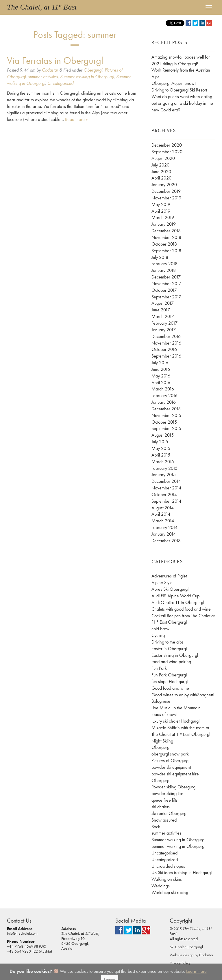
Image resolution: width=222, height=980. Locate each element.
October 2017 (164, 290)
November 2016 (166, 343)
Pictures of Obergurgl (170, 761)
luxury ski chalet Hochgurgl (175, 721)
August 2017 (163, 303)
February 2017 (164, 323)
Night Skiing (162, 741)
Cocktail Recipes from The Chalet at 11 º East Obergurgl (183, 619)
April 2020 (161, 178)
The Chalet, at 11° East (42, 7)
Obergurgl (93, 70)
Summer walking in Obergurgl (87, 77)
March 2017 (163, 316)
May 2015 (161, 448)
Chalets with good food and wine (181, 609)
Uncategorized (165, 860)
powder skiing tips (168, 793)
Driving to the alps (168, 642)
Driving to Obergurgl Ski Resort (179, 90)
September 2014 (166, 501)
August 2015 (163, 435)
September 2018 (166, 251)
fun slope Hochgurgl (170, 681)
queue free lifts (164, 800)
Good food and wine (170, 688)
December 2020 (167, 145)
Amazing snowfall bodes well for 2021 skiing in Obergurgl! (181, 60)
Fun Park (159, 668)
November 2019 (166, 198)
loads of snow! (164, 714)
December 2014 (166, 481)
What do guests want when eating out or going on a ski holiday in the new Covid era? (182, 103)
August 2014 (163, 508)
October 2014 (164, 494)
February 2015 (164, 468)
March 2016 (163, 389)
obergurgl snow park (170, 754)
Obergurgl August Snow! (174, 83)
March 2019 (163, 217)
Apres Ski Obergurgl (170, 589)
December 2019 (166, 191)
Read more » (76, 119)
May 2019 (161, 204)
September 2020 (167, 152)
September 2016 (166, 356)
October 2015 (164, 422)
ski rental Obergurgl (169, 813)
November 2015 (166, 415)
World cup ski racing (170, 892)
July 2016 (160, 363)
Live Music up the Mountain (176, 708)
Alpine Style (162, 582)
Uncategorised (60, 83)
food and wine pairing (171, 662)
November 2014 (166, 488)
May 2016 (161, 376)
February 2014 (164, 527)
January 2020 (164, 185)
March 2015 (163, 462)
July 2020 (160, 165)
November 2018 (166, 237)
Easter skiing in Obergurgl (175, 655)
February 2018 (164, 264)
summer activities (43, 77)
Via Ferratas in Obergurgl (55, 60)
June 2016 (161, 369)
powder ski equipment (171, 767)
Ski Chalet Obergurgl (186, 947)
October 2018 (164, 244)
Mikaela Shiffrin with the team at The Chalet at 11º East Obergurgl (181, 731)
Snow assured (164, 820)
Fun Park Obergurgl (169, 675)
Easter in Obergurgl (169, 649)
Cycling (158, 635)
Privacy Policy (180, 963)
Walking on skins (167, 879)
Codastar (50, 70)
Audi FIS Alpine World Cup (175, 596)
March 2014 (163, 521)
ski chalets (161, 807)
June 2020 (161, 172)
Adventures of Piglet (169, 576)
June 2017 (161, 310)
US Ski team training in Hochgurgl (182, 873)
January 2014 (164, 534)
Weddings (161, 886)
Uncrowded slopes (168, 866)
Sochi (156, 827)
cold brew (160, 629)
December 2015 (166, 409)
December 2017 (166, 277)
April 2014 (161, 514)
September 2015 (166, 428)
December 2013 (166, 541)
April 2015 (161, 455)
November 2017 (166, 284)
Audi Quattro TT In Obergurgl (178, 602)
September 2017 (166, 297)
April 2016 (161, 383)
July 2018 (160, 257)
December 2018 (166, 231)
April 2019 (161, 211)
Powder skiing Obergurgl (174, 787)
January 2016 (164, 402)
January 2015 (164, 475)
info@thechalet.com (22, 933)
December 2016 (166, 336)
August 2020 (163, 158)
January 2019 (164, 224)
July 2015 (160, 442)
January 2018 (164, 270)
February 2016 (164, 395)
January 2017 (164, 330)
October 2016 (164, 349)
